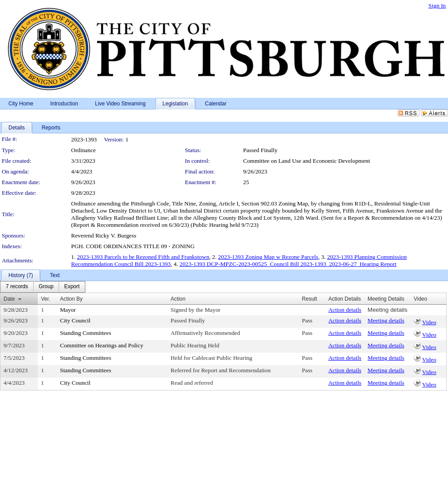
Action (178, 299)
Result (309, 299)
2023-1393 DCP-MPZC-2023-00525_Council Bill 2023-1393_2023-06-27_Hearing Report (288, 264)
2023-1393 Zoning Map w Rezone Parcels (268, 257)
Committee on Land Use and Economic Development (307, 161)
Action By (71, 299)
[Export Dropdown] (72, 287)
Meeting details (388, 310)
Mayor (68, 310)
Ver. (46, 299)
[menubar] (43, 287)
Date (9, 299)
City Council (75, 320)
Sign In (437, 6)
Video (429, 322)
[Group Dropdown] (46, 287)
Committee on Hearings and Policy (102, 345)
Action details (345, 310)
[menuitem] (17, 287)
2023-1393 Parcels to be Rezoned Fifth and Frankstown (143, 257)
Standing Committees (86, 333)
